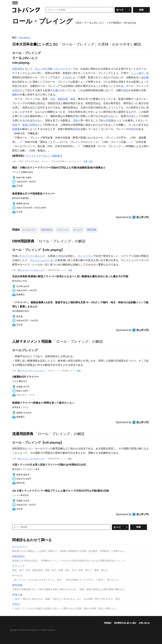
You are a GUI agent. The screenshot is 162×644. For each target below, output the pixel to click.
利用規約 (108, 623)
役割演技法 (47, 230)
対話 (63, 256)
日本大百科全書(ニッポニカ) (35, 44)
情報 (85, 161)
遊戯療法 (57, 156)
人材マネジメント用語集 (32, 341)
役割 (15, 69)
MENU (15, 3)
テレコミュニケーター (43, 260)
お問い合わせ (144, 623)
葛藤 (111, 120)
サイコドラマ (63, 69)
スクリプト (29, 256)
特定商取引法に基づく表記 (125, 623)
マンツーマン (85, 256)
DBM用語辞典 (23, 241)
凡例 (91, 161)
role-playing (25, 38)
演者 (75, 120)
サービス (78, 230)
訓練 (146, 77)
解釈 (15, 95)
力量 (55, 90)
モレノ (39, 69)
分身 (131, 116)
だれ (65, 77)
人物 (25, 116)
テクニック (63, 230)
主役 (53, 99)
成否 (126, 90)
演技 (20, 69)
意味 (15, 125)
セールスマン (29, 230)
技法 (17, 90)
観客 (73, 99)
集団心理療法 (30, 125)
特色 (134, 129)
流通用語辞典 (23, 434)
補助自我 (63, 99)
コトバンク (26, 10)
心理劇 (49, 69)
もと (40, 256)
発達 (75, 129)
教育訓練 (92, 230)
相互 (32, 108)
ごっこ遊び (137, 73)
